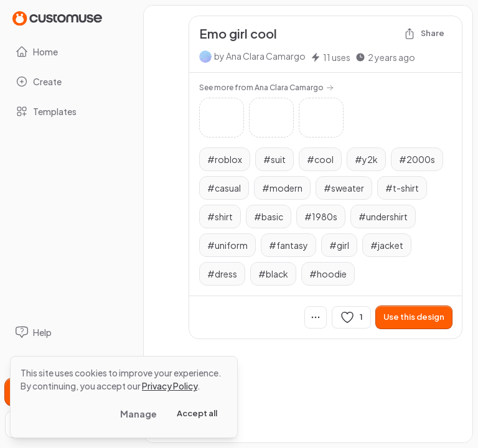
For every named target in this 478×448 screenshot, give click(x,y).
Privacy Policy (170, 386)
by (260, 56)
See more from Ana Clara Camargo (266, 87)
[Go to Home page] (57, 18)
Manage (138, 414)
